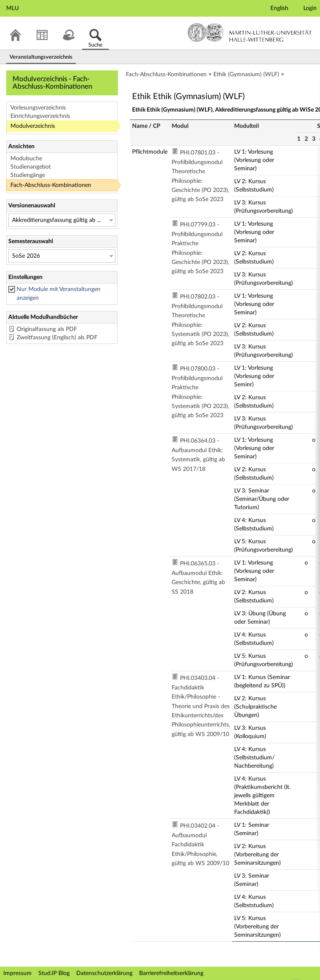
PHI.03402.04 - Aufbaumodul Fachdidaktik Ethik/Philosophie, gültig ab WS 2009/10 (200, 845)
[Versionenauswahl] (62, 220)
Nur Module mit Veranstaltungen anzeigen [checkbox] (59, 294)
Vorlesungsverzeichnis (38, 108)
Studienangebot (31, 167)
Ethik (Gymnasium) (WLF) (246, 75)
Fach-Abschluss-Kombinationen (51, 185)
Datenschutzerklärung (104, 973)
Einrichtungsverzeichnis (40, 116)
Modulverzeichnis (33, 126)
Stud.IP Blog (54, 973)
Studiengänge (28, 175)
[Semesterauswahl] (62, 256)
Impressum (17, 973)
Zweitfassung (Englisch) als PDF (57, 338)
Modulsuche (26, 159)
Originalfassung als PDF (47, 329)
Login (310, 8)
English (279, 8)
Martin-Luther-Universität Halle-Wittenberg (250, 32)
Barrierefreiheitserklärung (171, 973)
